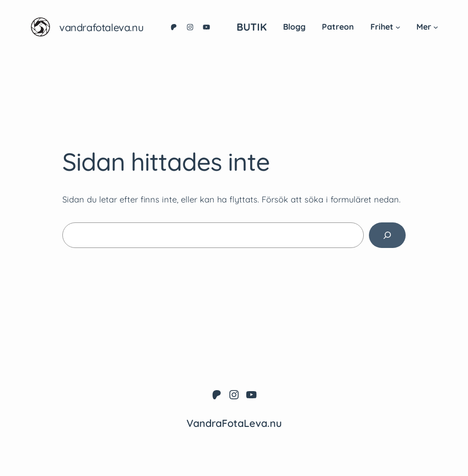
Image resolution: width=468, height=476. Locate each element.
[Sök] (387, 235)
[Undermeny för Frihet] (398, 27)
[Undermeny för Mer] (436, 27)
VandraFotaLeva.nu (101, 27)
